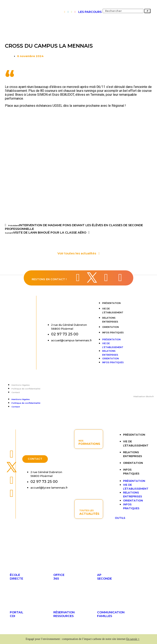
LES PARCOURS (90, 12)
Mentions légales (21, 385)
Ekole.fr (150, 396)
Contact (16, 392)
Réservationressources (64, 614)
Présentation (111, 303)
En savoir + (133, 639)
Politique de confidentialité (26, 389)
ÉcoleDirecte (16, 577)
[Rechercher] (147, 11)
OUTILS (120, 518)
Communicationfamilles (111, 614)
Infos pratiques (113, 333)
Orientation (110, 327)
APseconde (104, 577)
